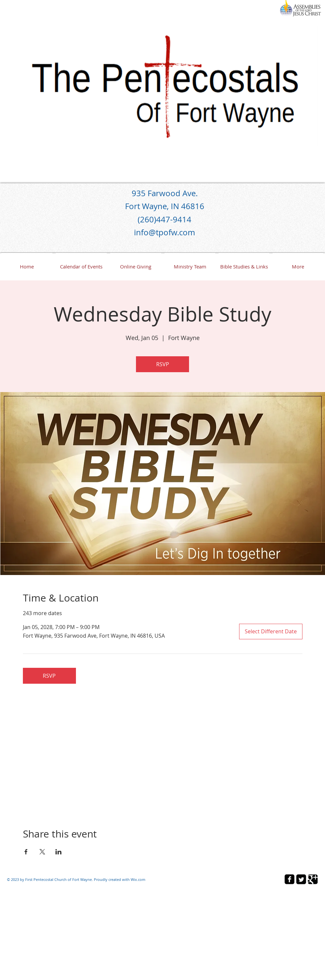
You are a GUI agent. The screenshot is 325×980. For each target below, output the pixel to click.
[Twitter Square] (301, 879)
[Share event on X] (42, 852)
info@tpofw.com (164, 232)
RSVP (163, 364)
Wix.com (138, 879)
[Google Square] (313, 879)
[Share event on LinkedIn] (59, 852)
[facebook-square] (290, 879)
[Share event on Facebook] (26, 852)
